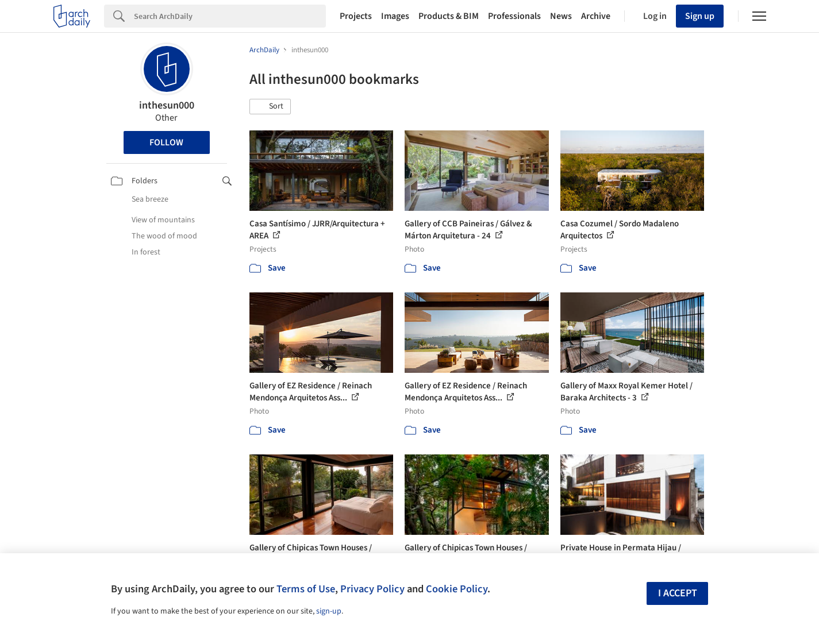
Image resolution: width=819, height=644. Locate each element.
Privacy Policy (372, 589)
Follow (166, 142)
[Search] (230, 16)
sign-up (329, 611)
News (561, 16)
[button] (270, 107)
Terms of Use (306, 589)
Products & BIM (449, 16)
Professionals (514, 16)
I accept (678, 593)
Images (395, 16)
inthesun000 (167, 105)
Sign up (700, 16)
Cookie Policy (457, 589)
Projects (356, 16)
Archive (596, 16)
